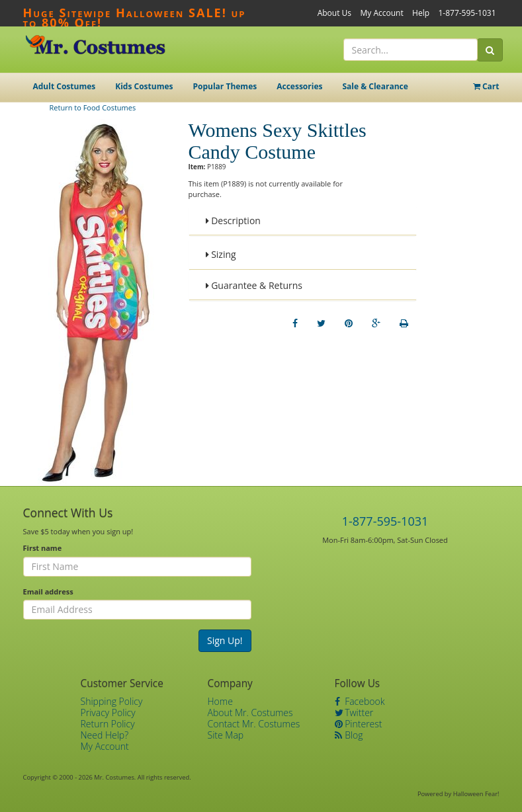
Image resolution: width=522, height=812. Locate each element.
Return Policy (108, 724)
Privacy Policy (108, 712)
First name (43, 548)
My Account (381, 13)
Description (233, 221)
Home (220, 701)
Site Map (226, 735)
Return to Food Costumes (93, 107)
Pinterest (359, 724)
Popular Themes (225, 86)
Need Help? (105, 735)
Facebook (360, 701)
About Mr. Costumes (250, 712)
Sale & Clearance (375, 86)
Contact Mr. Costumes (254, 724)
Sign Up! (225, 640)
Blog (349, 735)
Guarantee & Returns (254, 285)
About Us (334, 13)
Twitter (354, 712)
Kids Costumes (144, 86)
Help (421, 13)
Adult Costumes (65, 86)
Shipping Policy (112, 701)
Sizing (221, 254)
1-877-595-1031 (467, 13)
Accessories (299, 86)
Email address (48, 591)
